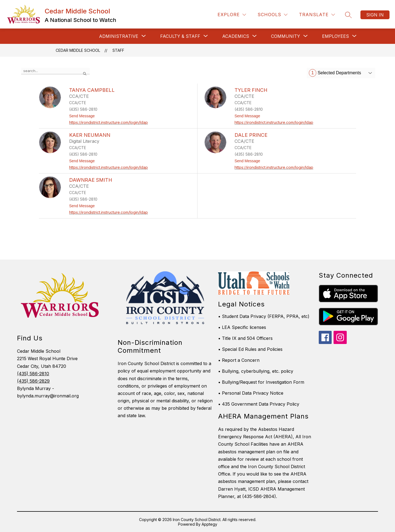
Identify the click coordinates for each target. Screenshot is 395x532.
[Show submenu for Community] (286, 36)
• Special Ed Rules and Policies (250, 349)
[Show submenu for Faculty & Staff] (180, 36)
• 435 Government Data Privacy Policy (259, 404)
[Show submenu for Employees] (335, 36)
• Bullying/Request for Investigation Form (261, 382)
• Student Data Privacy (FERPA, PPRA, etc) (264, 316)
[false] (55, 71)
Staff (118, 50)
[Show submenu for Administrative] (119, 36)
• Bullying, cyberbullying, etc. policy (256, 371)
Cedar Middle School (78, 50)
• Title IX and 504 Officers (245, 338)
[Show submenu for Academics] (236, 36)
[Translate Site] (317, 15)
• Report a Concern (239, 360)
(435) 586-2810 (33, 374)
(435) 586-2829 (33, 381)
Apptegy (209, 524)
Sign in (375, 15)
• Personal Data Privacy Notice (251, 393)
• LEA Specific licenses (242, 327)
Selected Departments (335, 73)
